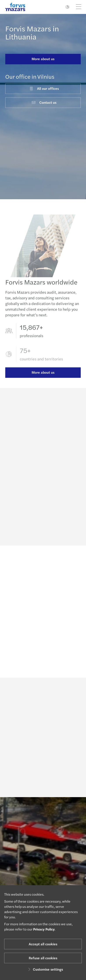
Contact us (44, 102)
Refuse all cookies (43, 958)
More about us (43, 59)
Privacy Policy (44, 929)
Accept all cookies (43, 944)
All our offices (44, 88)
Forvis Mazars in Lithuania (32, 32)
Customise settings (45, 969)
